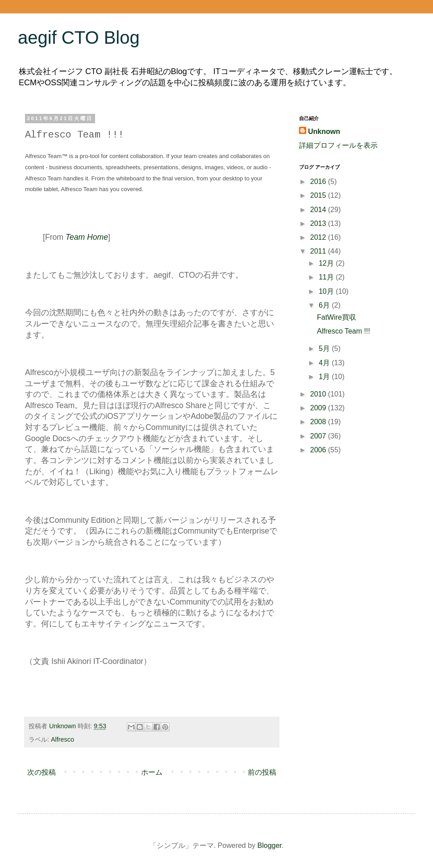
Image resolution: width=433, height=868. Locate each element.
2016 (319, 182)
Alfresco (62, 739)
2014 (319, 210)
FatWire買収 (337, 317)
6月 (325, 305)
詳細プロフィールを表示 (338, 145)
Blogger (270, 845)
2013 (319, 223)
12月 (327, 263)
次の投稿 (42, 772)
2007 (319, 436)
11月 (327, 277)
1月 (325, 377)
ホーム (152, 772)
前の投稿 (262, 772)
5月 (325, 348)
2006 (319, 450)
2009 (319, 408)
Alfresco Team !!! (343, 331)
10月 (327, 291)
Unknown (324, 131)
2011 (319, 251)
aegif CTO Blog (79, 38)
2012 (319, 237)
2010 (319, 394)
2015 (319, 195)
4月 (325, 363)
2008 (319, 422)
